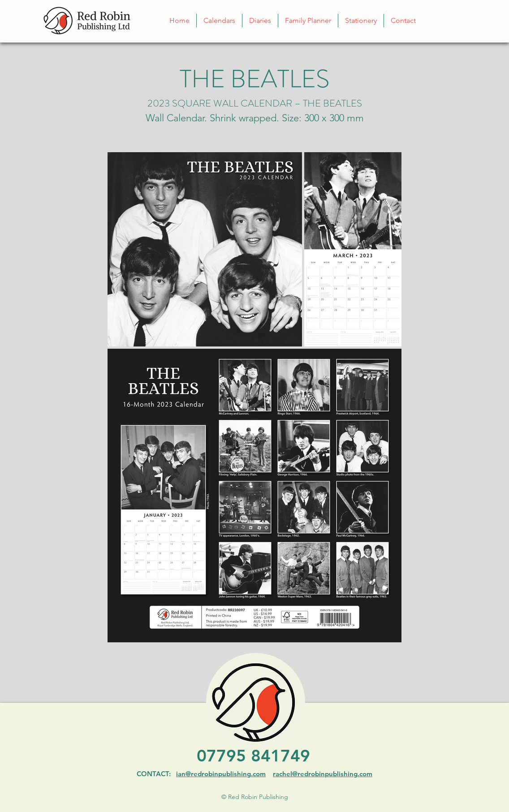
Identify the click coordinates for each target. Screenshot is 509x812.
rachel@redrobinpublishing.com (323, 774)
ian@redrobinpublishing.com (221, 774)
